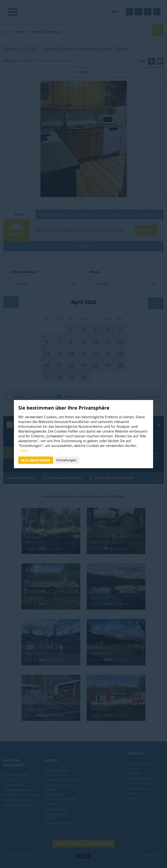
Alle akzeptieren (36, 460)
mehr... (25, 451)
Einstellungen (67, 460)
